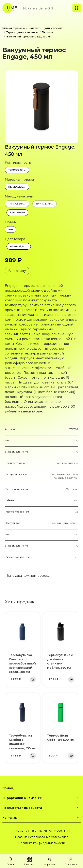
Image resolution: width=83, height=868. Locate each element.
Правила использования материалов (42, 837)
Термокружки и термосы (22, 32)
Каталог (34, 28)
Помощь (41, 788)
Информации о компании (41, 798)
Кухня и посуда (53, 28)
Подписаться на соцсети (41, 808)
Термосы (48, 32)
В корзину (17, 271)
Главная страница (14, 28)
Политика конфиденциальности (42, 843)
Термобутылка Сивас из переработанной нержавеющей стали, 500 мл (22, 663)
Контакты (41, 818)
